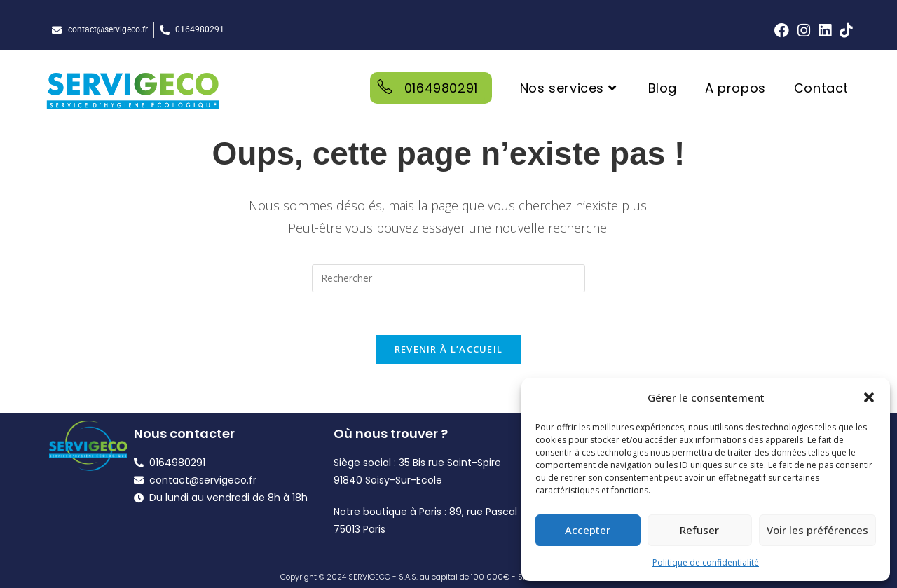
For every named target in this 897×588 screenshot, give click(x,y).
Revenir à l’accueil (449, 349)
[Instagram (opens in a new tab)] (804, 30)
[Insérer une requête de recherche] (448, 278)
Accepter (588, 530)
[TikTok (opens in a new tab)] (844, 30)
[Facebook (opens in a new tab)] (782, 30)
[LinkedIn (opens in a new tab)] (825, 30)
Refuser (699, 530)
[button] (869, 397)
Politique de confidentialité (706, 562)
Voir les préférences (817, 530)
